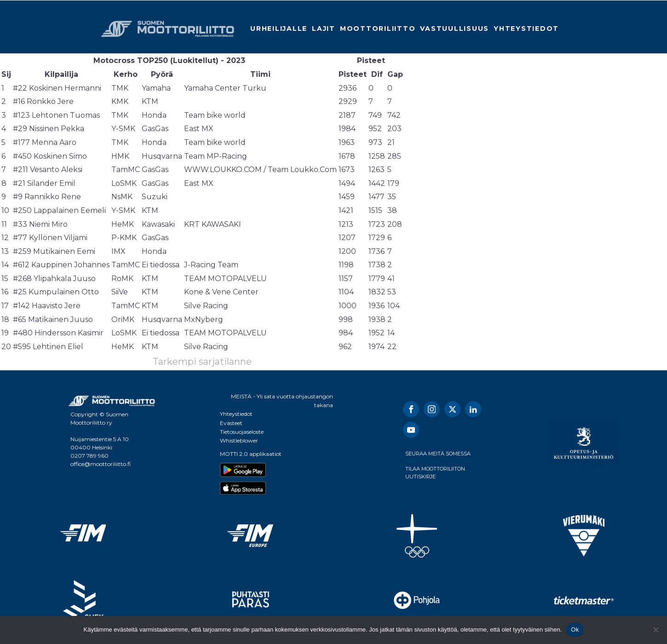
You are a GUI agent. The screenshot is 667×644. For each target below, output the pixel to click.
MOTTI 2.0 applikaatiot (251, 454)
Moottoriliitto (378, 29)
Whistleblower (239, 440)
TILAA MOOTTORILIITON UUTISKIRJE (435, 473)
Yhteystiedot (526, 29)
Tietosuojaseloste (242, 432)
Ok (575, 630)
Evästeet (231, 423)
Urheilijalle (279, 29)
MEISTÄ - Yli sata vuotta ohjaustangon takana (282, 401)
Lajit (324, 29)
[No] (655, 630)
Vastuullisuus (454, 29)
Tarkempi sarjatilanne (202, 362)
